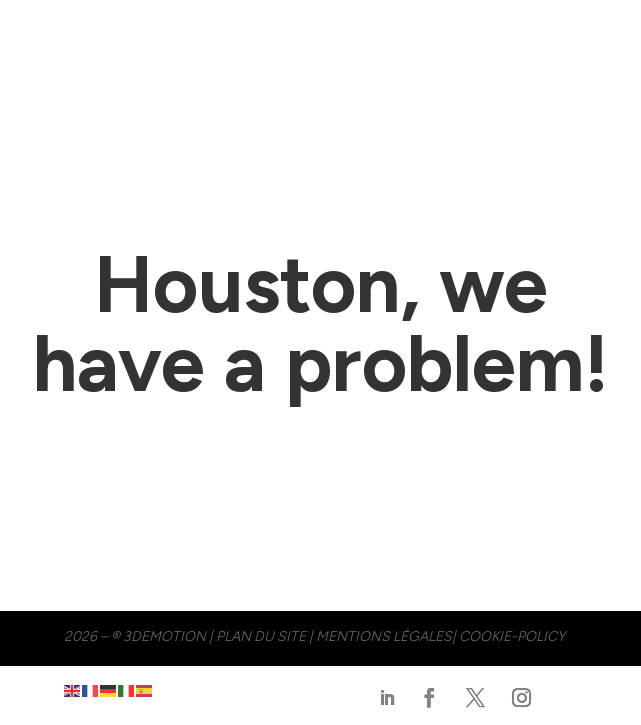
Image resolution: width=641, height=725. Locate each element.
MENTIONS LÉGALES (384, 636)
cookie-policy (512, 636)
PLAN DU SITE (261, 636)
